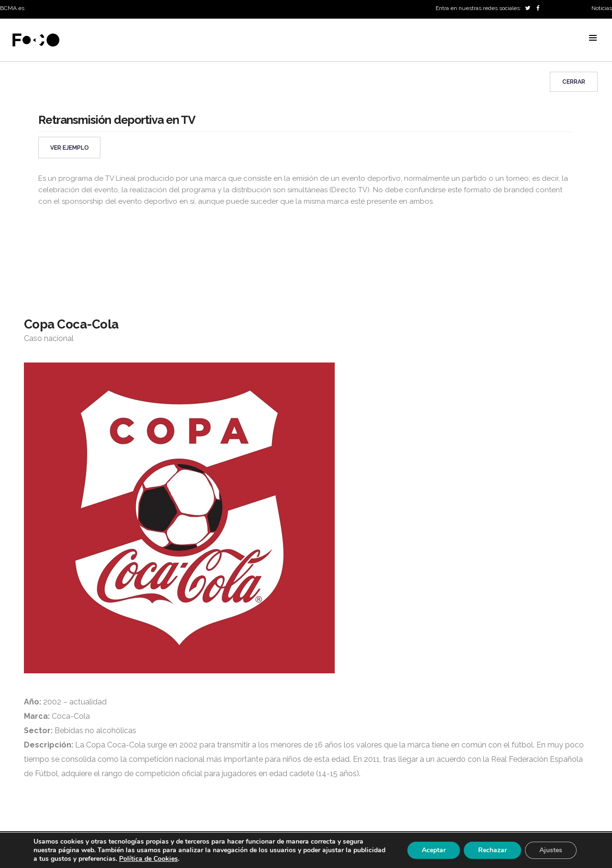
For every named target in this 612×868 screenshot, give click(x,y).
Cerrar (574, 82)
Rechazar (492, 850)
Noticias (602, 8)
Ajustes (551, 850)
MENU (593, 38)
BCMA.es (12, 8)
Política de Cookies (148, 859)
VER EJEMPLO (70, 148)
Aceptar (434, 850)
